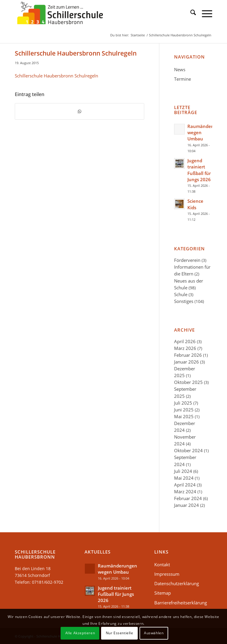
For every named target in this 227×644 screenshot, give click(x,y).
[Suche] (190, 13)
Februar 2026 (188, 355)
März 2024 (185, 491)
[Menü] (204, 13)
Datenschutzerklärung (177, 583)
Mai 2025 (184, 416)
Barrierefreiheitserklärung (181, 603)
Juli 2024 (183, 471)
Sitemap (163, 593)
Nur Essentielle (120, 633)
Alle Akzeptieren (80, 633)
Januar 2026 (187, 362)
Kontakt (162, 564)
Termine (183, 79)
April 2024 (185, 485)
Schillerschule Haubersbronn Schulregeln (56, 76)
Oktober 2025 (188, 382)
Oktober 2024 (188, 450)
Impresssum (167, 574)
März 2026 (185, 348)
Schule (181, 294)
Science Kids (195, 204)
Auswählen (154, 633)
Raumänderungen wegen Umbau (117, 569)
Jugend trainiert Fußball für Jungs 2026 (199, 170)
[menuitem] (190, 13)
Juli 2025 (183, 403)
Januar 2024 (187, 505)
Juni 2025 (184, 410)
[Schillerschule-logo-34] (60, 13)
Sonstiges (184, 301)
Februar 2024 (188, 498)
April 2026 (185, 341)
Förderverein (187, 260)
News (180, 69)
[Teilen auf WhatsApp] (80, 111)
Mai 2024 (184, 478)
